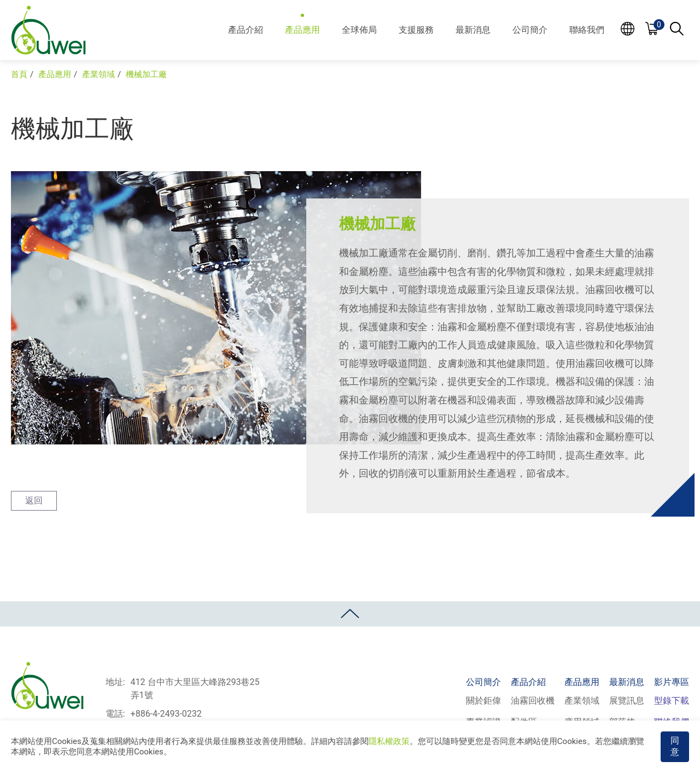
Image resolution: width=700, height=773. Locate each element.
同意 (675, 746)
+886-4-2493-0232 (166, 714)
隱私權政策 (389, 741)
